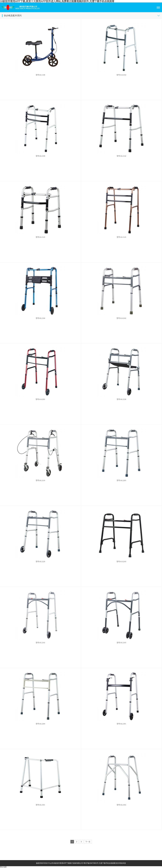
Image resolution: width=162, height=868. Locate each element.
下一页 (88, 842)
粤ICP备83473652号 (91, 863)
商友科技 (123, 863)
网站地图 (3, 867)
